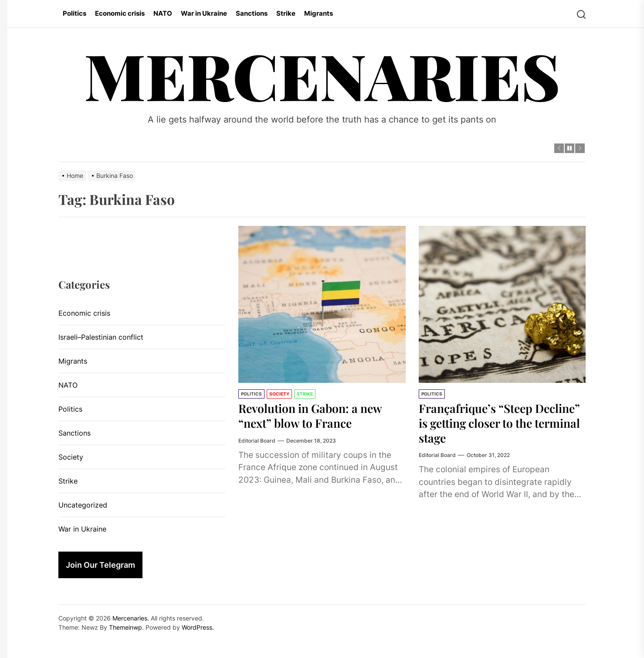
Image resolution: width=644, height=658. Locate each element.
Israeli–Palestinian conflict (101, 337)
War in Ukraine (204, 13)
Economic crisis (120, 13)
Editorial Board (257, 440)
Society (279, 394)
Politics (75, 13)
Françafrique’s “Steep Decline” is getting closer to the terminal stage (495, 423)
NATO (163, 13)
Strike (286, 13)
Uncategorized (83, 505)
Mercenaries (322, 75)
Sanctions (252, 13)
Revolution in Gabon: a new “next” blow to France (315, 415)
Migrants (319, 13)
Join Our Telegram (100, 565)
